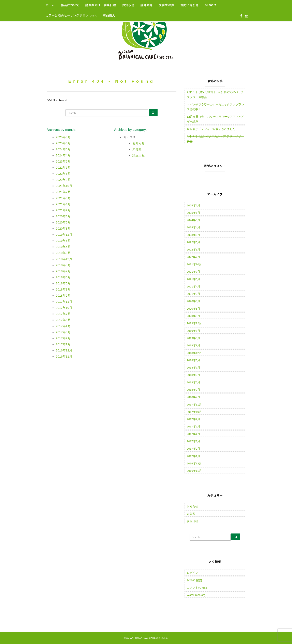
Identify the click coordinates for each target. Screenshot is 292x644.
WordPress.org (196, 595)
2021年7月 (63, 192)
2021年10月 (64, 186)
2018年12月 (64, 259)
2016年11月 (64, 356)
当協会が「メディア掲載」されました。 (213, 129)
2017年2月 (63, 338)
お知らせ (128, 5)
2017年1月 (63, 344)
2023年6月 (63, 161)
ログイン (193, 573)
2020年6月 (63, 222)
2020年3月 (63, 228)
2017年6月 (63, 320)
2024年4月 (63, 155)
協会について (70, 5)
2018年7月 (63, 271)
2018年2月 (63, 295)
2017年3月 (63, 332)
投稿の (194, 580)
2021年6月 (63, 198)
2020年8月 (63, 216)
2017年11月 (64, 302)
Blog (209, 5)
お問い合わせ (189, 5)
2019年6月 (63, 241)
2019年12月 (64, 235)
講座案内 (92, 5)
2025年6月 (63, 143)
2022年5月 (63, 168)
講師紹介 (147, 5)
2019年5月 (63, 247)
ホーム (50, 5)
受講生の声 (166, 5)
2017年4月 (63, 326)
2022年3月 (63, 174)
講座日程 (110, 5)
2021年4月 (63, 204)
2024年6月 (63, 149)
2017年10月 (64, 308)
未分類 (137, 149)
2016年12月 (64, 350)
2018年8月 (63, 265)
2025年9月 (63, 137)
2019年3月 (63, 253)
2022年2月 (63, 180)
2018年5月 (63, 283)
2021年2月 (63, 210)
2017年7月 (63, 314)
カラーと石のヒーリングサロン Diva (71, 16)
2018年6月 (63, 277)
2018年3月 (63, 289)
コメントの (197, 588)
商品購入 (109, 16)
